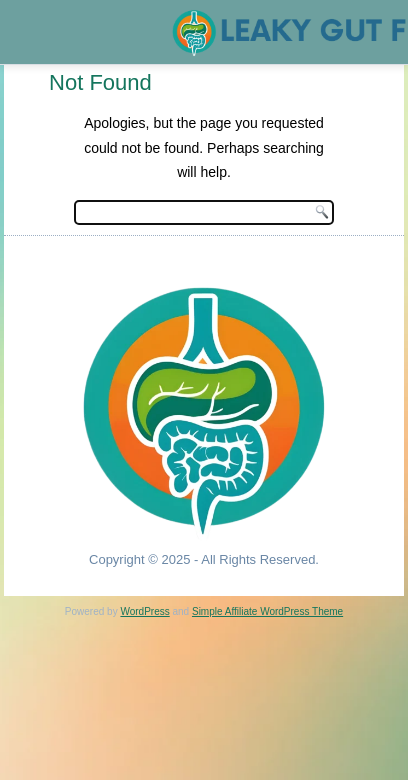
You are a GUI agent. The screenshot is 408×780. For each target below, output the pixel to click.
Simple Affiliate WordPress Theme (267, 611)
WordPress (144, 611)
